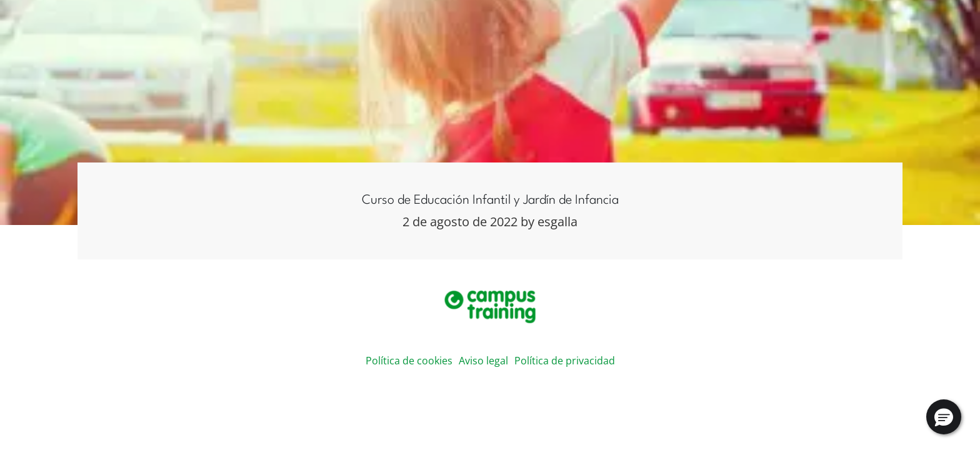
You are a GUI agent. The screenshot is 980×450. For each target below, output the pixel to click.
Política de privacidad (565, 361)
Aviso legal (483, 361)
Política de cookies (409, 361)
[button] (944, 417)
